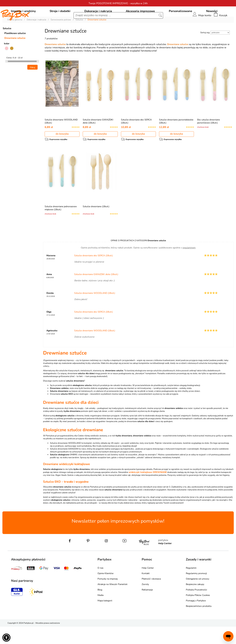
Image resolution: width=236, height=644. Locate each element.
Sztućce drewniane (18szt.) (96, 222)
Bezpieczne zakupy (195, 602)
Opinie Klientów (106, 591)
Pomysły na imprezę (108, 596)
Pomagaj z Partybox (196, 618)
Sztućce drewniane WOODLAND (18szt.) (95, 310)
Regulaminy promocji (196, 591)
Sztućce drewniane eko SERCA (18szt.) (94, 273)
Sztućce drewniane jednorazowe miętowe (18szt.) (61, 224)
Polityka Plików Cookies (198, 612)
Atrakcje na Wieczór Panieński (112, 602)
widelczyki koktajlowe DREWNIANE (148, 489)
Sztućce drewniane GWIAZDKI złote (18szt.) (96, 292)
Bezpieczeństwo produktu (199, 623)
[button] (6, 638)
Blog (100, 607)
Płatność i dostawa (151, 596)
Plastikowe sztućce (15, 48)
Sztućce (7, 43)
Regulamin (191, 585)
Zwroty (145, 602)
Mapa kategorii (105, 618)
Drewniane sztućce (15, 53)
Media (100, 612)
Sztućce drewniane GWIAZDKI (64, 466)
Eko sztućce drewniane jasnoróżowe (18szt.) (208, 136)
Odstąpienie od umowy (198, 596)
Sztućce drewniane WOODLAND (65, 460)
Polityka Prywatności (196, 607)
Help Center (148, 585)
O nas (100, 585)
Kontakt (146, 591)
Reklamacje (147, 607)
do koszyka (62, 148)
